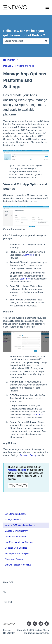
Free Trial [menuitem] (7, 602)
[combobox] (23, 41)
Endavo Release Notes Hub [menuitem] (18, 565)
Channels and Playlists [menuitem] (15, 537)
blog (24, 470)
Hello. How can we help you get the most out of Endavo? (24, 33)
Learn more (29, 255)
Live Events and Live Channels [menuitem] (19, 542)
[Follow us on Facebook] (47, 624)
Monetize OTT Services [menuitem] (16, 548)
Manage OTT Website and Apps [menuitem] (20, 525)
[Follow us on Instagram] (29, 624)
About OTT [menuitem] (8, 582)
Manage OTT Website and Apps (19, 66)
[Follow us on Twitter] (35, 624)
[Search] (46, 41)
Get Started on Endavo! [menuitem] (16, 514)
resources (13, 470)
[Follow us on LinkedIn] (41, 624)
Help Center (9, 60)
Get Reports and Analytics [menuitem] (17, 554)
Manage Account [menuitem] (13, 520)
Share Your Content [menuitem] (14, 559)
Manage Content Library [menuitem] (16, 531)
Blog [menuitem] (5, 592)
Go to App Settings (28, 455)
